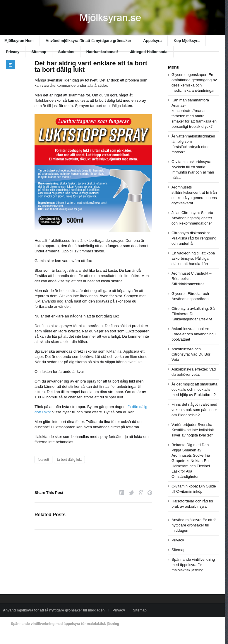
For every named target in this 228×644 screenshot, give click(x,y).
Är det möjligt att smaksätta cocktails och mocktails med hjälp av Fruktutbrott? (194, 389)
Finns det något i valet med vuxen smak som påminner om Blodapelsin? (194, 410)
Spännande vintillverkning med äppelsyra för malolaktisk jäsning (193, 565)
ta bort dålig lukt (70, 460)
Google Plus (141, 493)
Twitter (131, 493)
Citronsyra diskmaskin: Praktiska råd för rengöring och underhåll (194, 238)
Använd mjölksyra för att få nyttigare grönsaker (89, 41)
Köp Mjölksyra (187, 41)
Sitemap (39, 52)
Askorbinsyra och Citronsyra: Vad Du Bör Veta (191, 354)
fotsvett (43, 460)
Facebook (122, 493)
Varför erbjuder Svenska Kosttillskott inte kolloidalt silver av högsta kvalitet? (193, 430)
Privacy (13, 52)
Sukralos (66, 52)
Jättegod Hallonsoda (149, 52)
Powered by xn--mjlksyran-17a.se (29, 637)
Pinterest (150, 493)
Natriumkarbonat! (102, 52)
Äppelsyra (152, 41)
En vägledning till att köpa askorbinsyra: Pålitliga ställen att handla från (193, 258)
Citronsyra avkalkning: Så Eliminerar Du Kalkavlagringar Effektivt (193, 314)
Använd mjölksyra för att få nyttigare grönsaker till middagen (194, 525)
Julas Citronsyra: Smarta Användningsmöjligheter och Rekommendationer (192, 218)
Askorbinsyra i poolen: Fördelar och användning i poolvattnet (193, 334)
